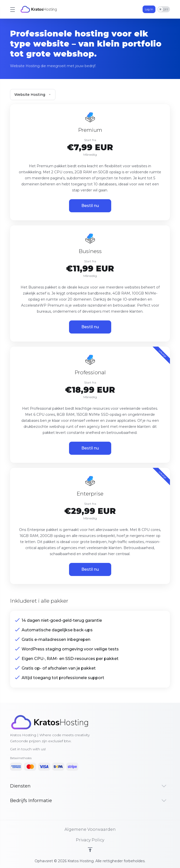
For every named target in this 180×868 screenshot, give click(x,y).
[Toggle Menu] (12, 9)
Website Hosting (33, 95)
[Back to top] (90, 850)
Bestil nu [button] (90, 206)
